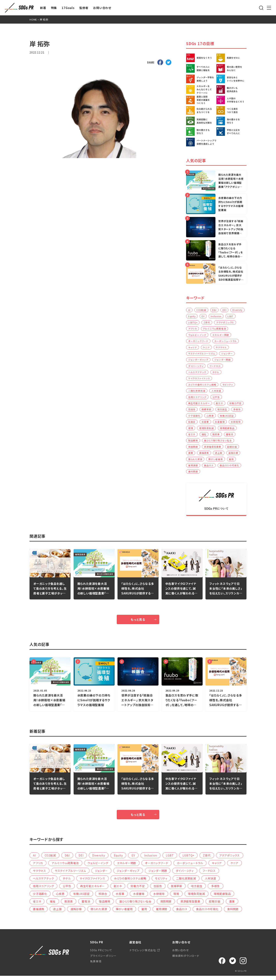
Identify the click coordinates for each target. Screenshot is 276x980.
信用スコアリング (197, 399)
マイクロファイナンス (199, 380)
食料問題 (193, 474)
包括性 (192, 411)
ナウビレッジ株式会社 (142, 954)
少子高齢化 (194, 417)
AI (189, 310)
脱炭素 (216, 436)
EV (220, 316)
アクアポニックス (197, 329)
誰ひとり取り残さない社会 (218, 443)
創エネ (220, 405)
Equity (208, 316)
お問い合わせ (102, 8)
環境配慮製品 (227, 430)
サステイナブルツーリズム (219, 354)
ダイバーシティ (219, 367)
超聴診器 (232, 449)
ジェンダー (194, 361)
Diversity (193, 316)
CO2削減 (202, 310)
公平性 (216, 399)
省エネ (192, 436)
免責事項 (96, 965)
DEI (225, 310)
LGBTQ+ (206, 323)
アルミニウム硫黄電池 (200, 335)
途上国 (219, 455)
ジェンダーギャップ (216, 361)
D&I (215, 310)
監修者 (84, 8)
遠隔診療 (234, 455)
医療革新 (207, 411)
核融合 (192, 424)
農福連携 (204, 455)
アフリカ (216, 329)
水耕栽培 (236, 424)
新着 (43, 8)
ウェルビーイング (227, 335)
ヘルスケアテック (215, 373)
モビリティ (228, 386)
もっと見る (138, 623)
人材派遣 (216, 392)
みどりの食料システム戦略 (202, 386)
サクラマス (194, 354)
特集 (54, 8)
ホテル (233, 373)
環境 (191, 430)
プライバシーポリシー (103, 960)
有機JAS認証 (227, 417)
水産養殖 (220, 424)
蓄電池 (230, 436)
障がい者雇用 (216, 462)
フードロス (194, 373)
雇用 (232, 462)
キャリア (221, 348)
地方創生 (223, 411)
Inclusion (233, 316)
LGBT (191, 323)
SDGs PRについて (101, 954)
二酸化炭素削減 (197, 392)
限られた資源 (195, 462)
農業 (191, 455)
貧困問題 (193, 449)
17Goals (68, 8)
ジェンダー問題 (196, 367)
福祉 (204, 436)
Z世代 (220, 323)
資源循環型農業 (213, 449)
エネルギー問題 (197, 342)
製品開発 (193, 443)
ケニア (235, 348)
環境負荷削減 (207, 430)
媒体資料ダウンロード (185, 960)
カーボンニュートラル (199, 348)
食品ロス (209, 468)
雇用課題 (193, 468)
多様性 (237, 411)
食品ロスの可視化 (230, 468)
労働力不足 (236, 405)
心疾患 (210, 417)
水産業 (205, 424)
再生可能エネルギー (199, 405)
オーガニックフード (221, 342)
